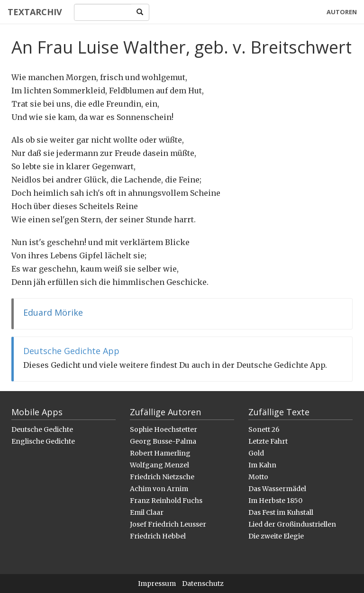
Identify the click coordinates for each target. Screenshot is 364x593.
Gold (256, 453)
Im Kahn (262, 465)
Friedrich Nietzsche (162, 477)
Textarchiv (34, 12)
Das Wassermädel (277, 489)
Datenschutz (203, 584)
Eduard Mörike (53, 312)
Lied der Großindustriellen (292, 524)
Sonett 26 (264, 429)
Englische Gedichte (43, 441)
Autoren (342, 12)
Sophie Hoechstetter (164, 429)
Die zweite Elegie (276, 536)
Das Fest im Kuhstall (281, 512)
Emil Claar (147, 512)
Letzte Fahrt (268, 441)
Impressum (157, 584)
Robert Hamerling (160, 453)
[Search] (103, 12)
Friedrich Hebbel (158, 536)
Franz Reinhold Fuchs (166, 501)
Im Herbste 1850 (275, 501)
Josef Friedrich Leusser (168, 524)
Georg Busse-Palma (163, 441)
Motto (258, 477)
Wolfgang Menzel (159, 465)
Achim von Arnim (159, 489)
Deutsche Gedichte (42, 429)
